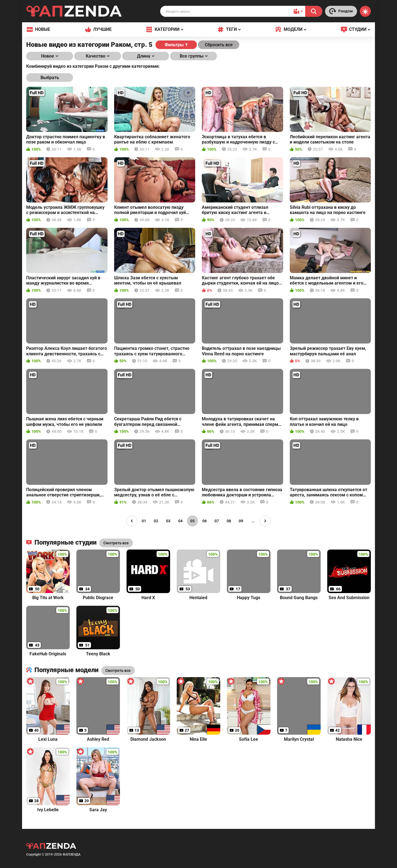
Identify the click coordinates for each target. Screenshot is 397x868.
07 (217, 521)
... (253, 521)
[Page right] (265, 521)
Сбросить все (219, 45)
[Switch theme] (365, 11)
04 (180, 521)
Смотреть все (118, 670)
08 (229, 521)
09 (241, 521)
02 (156, 521)
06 (205, 521)
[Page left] (132, 521)
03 (168, 521)
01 (144, 521)
